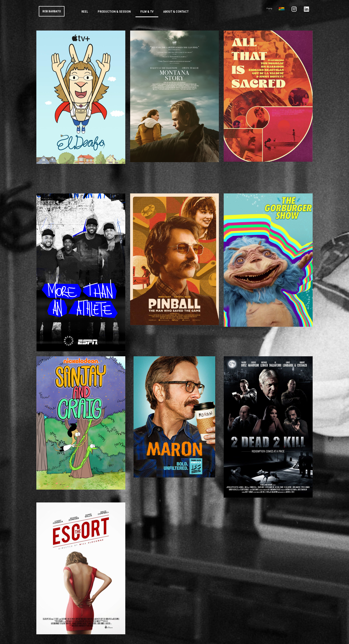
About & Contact (176, 12)
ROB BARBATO (52, 11)
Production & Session (114, 12)
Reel (85, 12)
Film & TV (147, 12)
